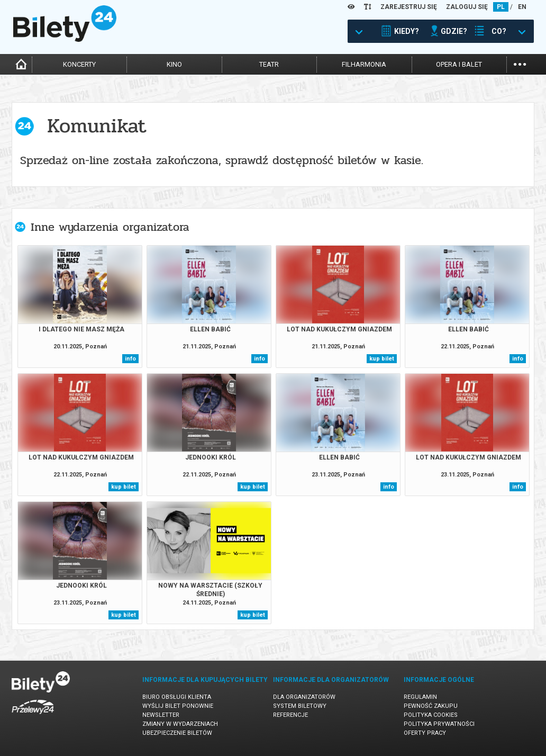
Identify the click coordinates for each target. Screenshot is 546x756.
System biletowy (300, 706)
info (130, 359)
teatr (269, 64)
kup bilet (382, 359)
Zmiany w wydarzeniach (180, 724)
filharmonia (364, 64)
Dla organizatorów (304, 697)
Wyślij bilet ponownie (178, 706)
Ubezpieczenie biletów (177, 733)
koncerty (79, 64)
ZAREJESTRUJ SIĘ (409, 7)
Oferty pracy (425, 733)
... (520, 63)
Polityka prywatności (439, 724)
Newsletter (161, 715)
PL (501, 7)
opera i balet (459, 64)
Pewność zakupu (431, 706)
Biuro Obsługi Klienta (177, 697)
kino (174, 64)
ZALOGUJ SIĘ (467, 7)
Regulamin (420, 697)
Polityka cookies (431, 715)
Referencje (290, 715)
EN (522, 7)
